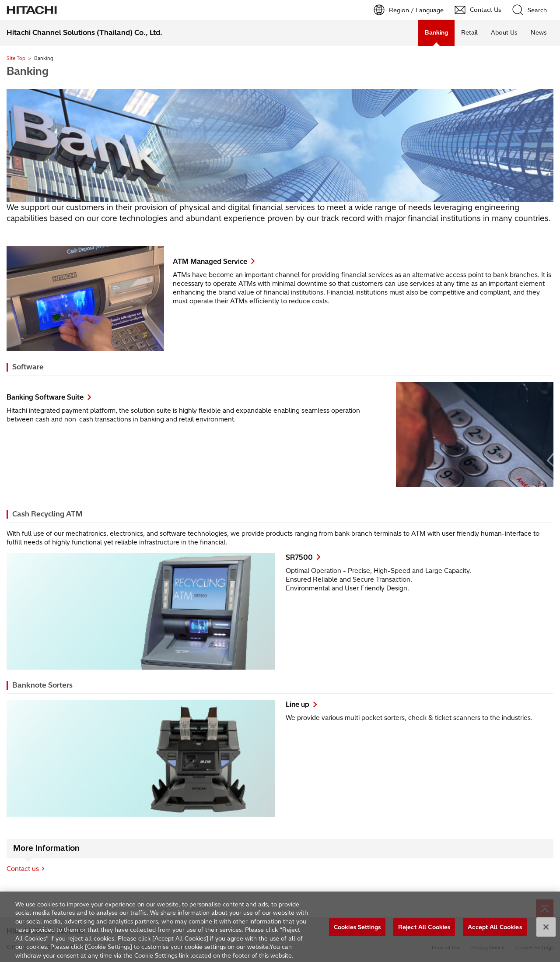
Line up (297, 704)
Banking (28, 71)
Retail (469, 32)
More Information (46, 848)
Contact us (23, 869)
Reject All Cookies (424, 929)
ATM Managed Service (210, 262)
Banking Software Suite (45, 397)
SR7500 (299, 557)
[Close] (546, 929)
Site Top (16, 58)
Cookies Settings (357, 929)
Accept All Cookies (495, 929)
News (539, 32)
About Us (504, 32)
